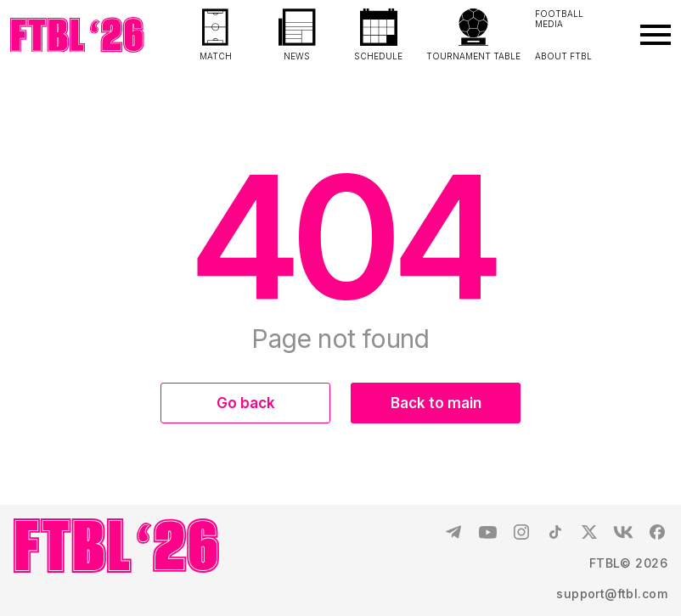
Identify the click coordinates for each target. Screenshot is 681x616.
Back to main (436, 403)
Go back (246, 403)
